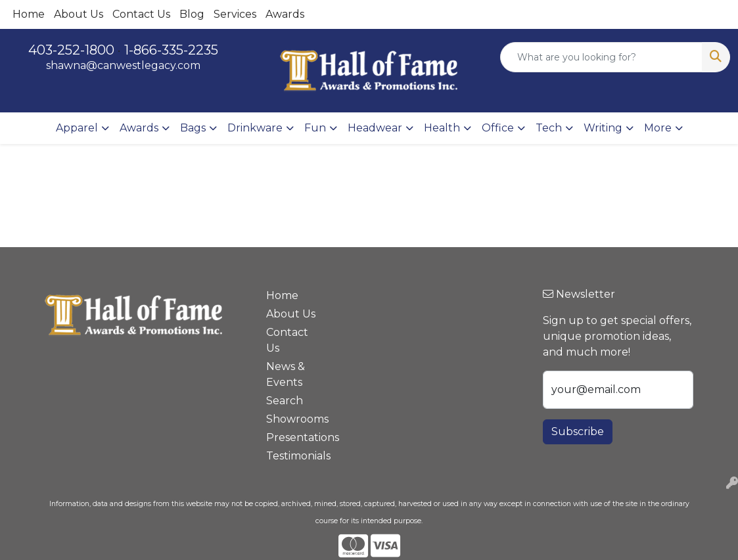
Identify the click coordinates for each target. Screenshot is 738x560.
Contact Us (141, 14)
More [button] (658, 128)
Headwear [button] (375, 128)
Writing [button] (603, 128)
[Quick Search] (601, 57)
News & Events (286, 374)
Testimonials (293, 456)
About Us (79, 14)
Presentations (293, 437)
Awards (285, 14)
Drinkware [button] (255, 128)
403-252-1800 (71, 50)
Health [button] (442, 128)
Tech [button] (549, 128)
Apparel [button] (77, 128)
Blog (192, 14)
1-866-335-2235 (171, 50)
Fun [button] (315, 128)
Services (235, 14)
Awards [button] (139, 128)
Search (285, 401)
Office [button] (498, 128)
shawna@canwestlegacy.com (123, 65)
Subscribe (578, 432)
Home (29, 14)
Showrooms (293, 419)
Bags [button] (193, 128)
